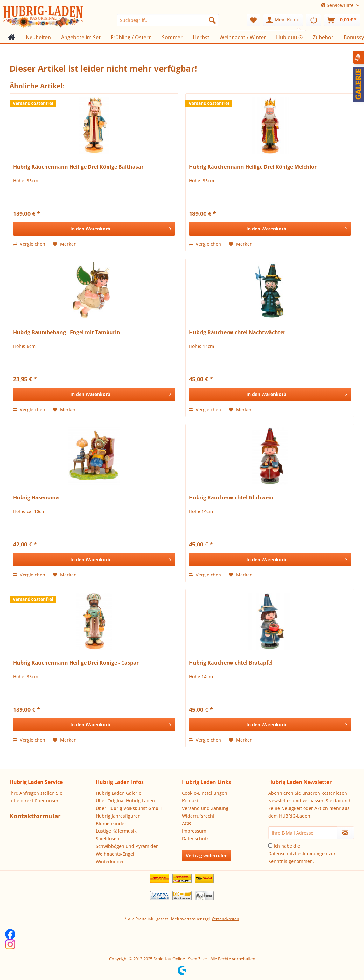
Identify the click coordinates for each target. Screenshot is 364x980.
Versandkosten (225, 919)
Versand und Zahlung (205, 808)
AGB (186, 824)
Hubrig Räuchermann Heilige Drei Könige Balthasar (78, 167)
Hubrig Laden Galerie (119, 793)
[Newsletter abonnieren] (346, 833)
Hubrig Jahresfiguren (118, 816)
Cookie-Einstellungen (205, 793)
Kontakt (190, 801)
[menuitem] (168, 20)
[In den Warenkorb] (94, 229)
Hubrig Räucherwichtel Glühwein (231, 498)
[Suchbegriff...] (168, 20)
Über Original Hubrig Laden (125, 801)
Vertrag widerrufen (207, 855)
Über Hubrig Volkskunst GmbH (129, 808)
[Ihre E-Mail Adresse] (303, 833)
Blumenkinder (111, 824)
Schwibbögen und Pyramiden (127, 846)
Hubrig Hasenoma (36, 498)
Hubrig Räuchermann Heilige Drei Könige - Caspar (76, 663)
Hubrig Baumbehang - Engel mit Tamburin (67, 332)
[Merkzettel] (253, 20)
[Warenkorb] (342, 20)
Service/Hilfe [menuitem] (338, 5)
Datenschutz (195, 839)
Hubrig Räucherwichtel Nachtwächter (237, 332)
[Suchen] (212, 20)
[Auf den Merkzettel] (65, 244)
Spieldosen (108, 839)
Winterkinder (110, 861)
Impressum (194, 831)
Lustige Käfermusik (116, 831)
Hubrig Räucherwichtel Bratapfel (231, 663)
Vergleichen (29, 244)
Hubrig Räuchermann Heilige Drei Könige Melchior (253, 167)
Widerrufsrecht (198, 816)
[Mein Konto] (283, 20)
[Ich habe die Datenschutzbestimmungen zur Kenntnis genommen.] (270, 846)
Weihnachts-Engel (115, 854)
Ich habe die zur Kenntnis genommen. (302, 853)
